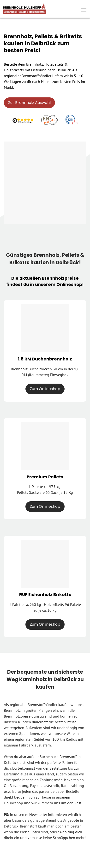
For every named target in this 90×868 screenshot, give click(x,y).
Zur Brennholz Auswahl (29, 103)
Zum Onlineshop (45, 389)
